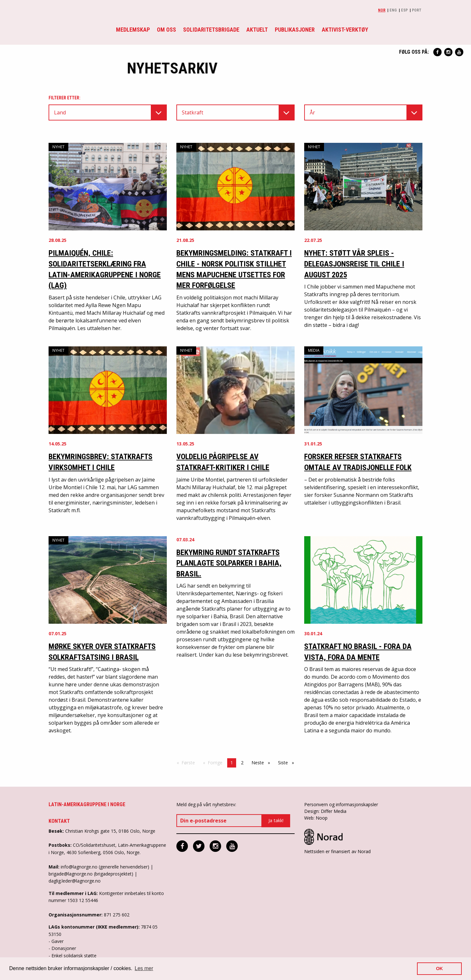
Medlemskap (133, 30)
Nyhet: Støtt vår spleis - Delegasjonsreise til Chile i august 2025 (354, 264)
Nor (382, 10)
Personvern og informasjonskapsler (341, 804)
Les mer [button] (144, 968)
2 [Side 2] (242, 763)
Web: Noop (316, 818)
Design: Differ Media (325, 811)
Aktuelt (257, 30)
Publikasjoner (295, 30)
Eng (393, 10)
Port (417, 10)
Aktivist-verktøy (345, 30)
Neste (262, 762)
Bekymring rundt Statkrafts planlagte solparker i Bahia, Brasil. (229, 563)
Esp (404, 10)
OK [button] (439, 968)
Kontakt (59, 821)
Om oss (166, 30)
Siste (288, 762)
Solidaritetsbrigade (211, 30)
